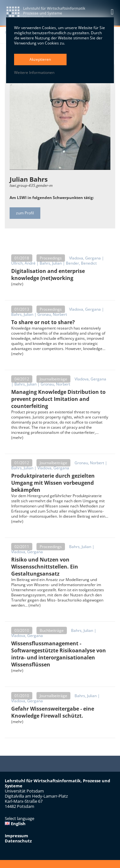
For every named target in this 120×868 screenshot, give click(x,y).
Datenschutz (18, 841)
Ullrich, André (23, 263)
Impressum (16, 836)
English (15, 824)
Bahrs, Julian (51, 263)
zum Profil (25, 213)
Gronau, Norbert (52, 314)
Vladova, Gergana (85, 258)
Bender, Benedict (81, 263)
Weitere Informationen (34, 73)
